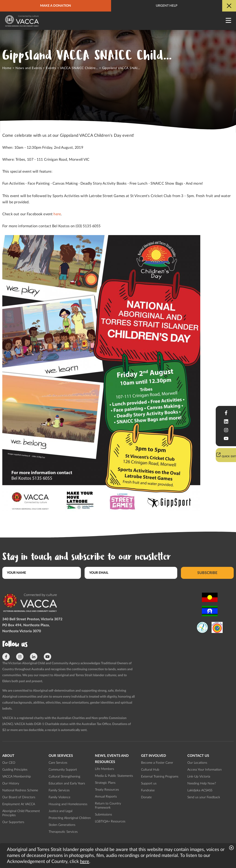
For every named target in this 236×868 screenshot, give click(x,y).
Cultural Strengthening (64, 777)
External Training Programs (160, 777)
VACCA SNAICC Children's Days (84, 68)
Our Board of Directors (19, 797)
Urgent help (167, 6)
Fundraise (148, 790)
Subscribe (207, 573)
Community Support (63, 770)
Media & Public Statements (114, 776)
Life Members (105, 769)
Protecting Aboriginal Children (70, 818)
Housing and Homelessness (68, 804)
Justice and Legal (60, 811)
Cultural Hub (150, 770)
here (57, 214)
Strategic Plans (105, 783)
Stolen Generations (62, 825)
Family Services (59, 790)
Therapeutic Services (63, 832)
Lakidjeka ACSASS (200, 790)
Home (7, 68)
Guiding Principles (15, 770)
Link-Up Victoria (199, 777)
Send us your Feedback (204, 797)
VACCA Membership (17, 777)
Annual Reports (106, 797)
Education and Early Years (67, 784)
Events (51, 68)
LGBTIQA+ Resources (110, 821)
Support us (149, 784)
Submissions (103, 815)
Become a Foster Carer (157, 763)
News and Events (29, 68)
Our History (11, 784)
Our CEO (9, 763)
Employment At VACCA (19, 804)
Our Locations (197, 763)
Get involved (153, 756)
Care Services (58, 763)
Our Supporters (13, 822)
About (8, 756)
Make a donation (56, 6)
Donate (146, 797)
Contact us (198, 756)
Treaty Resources (107, 790)
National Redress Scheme (20, 790)
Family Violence (59, 797)
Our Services (61, 756)
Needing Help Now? (202, 784)
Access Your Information (205, 770)
